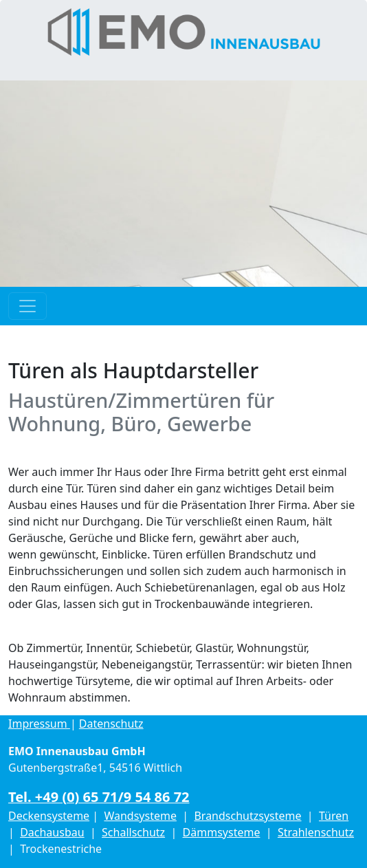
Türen (334, 816)
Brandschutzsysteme (247, 816)
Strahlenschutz (316, 832)
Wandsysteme (140, 816)
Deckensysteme (49, 816)
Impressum (39, 724)
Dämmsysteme (222, 832)
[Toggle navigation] (27, 306)
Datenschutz (111, 724)
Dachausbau (52, 832)
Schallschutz (133, 832)
